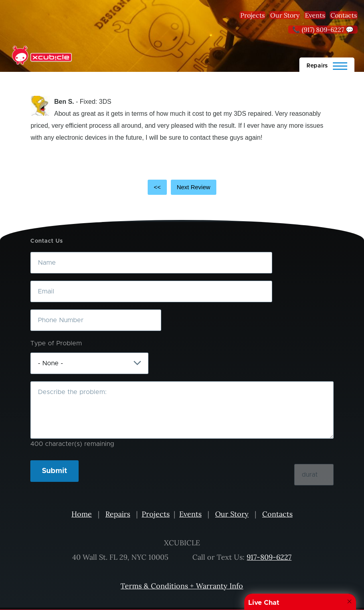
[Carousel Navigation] (182, 187)
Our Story (285, 15)
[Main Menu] (327, 65)
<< (157, 187)
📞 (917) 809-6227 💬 (323, 30)
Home (82, 514)
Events (315, 15)
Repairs (118, 514)
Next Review (194, 187)
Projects (252, 15)
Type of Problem (56, 343)
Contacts (344, 15)
